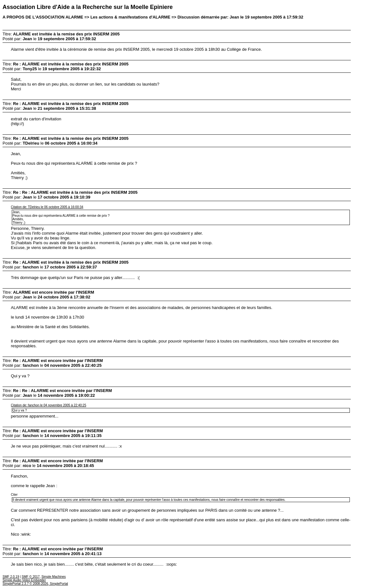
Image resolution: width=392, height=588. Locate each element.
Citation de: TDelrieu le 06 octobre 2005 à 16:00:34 (47, 207)
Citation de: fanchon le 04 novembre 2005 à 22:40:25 (49, 405)
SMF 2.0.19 (11, 577)
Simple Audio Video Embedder (24, 580)
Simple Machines (54, 577)
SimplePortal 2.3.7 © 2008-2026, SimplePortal (35, 584)
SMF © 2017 (31, 577)
